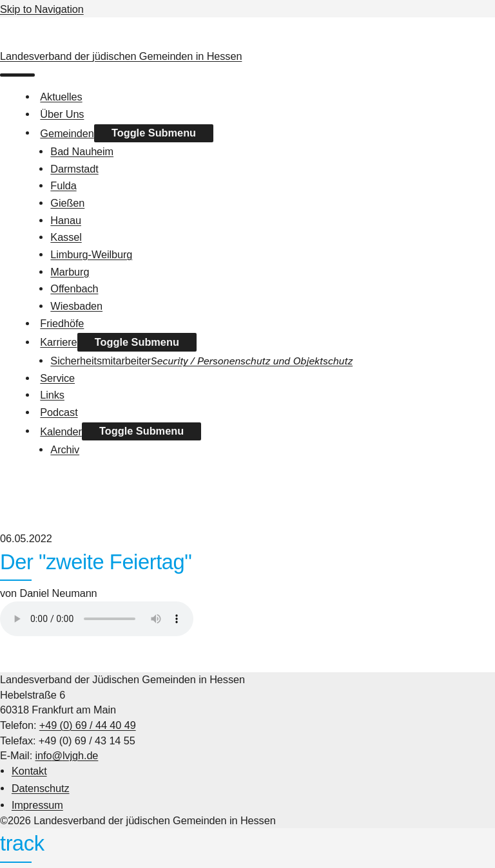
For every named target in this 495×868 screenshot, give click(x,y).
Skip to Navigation (42, 9)
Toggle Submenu (154, 133)
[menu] (17, 75)
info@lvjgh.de (67, 755)
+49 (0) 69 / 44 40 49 (88, 725)
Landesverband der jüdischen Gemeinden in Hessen (121, 56)
